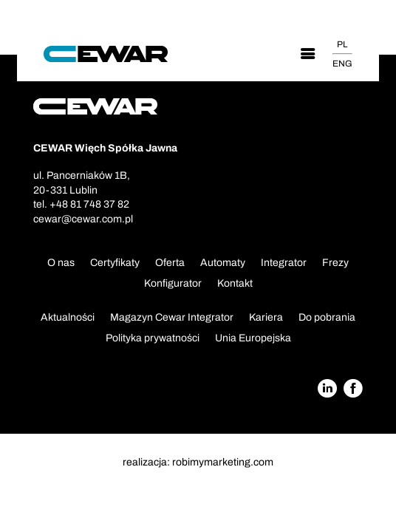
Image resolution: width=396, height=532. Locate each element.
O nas (61, 263)
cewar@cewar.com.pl (83, 219)
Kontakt (235, 283)
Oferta (170, 263)
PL (342, 44)
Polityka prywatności (153, 338)
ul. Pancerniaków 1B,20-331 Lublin (82, 183)
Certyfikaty (115, 263)
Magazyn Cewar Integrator (172, 317)
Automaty (223, 263)
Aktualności (68, 317)
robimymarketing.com (223, 462)
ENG (342, 64)
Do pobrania (327, 317)
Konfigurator (173, 283)
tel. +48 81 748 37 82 (81, 204)
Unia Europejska (253, 338)
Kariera (266, 317)
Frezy (335, 263)
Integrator (284, 263)
